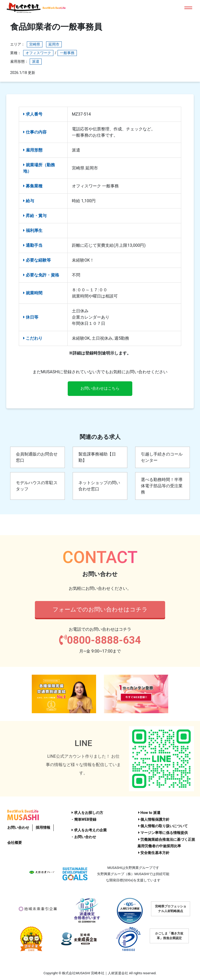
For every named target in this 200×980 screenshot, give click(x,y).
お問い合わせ (18, 828)
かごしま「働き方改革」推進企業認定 (169, 936)
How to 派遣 (149, 813)
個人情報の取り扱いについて (163, 826)
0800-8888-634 (100, 641)
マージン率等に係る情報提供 (163, 833)
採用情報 (43, 828)
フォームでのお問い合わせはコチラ (100, 610)
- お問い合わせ (84, 837)
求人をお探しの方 (87, 813)
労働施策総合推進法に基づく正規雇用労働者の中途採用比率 (166, 843)
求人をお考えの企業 (89, 830)
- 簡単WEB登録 (84, 820)
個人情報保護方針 (154, 820)
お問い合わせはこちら (100, 389)
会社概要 (15, 843)
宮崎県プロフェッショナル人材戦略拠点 (171, 909)
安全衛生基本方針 (154, 853)
